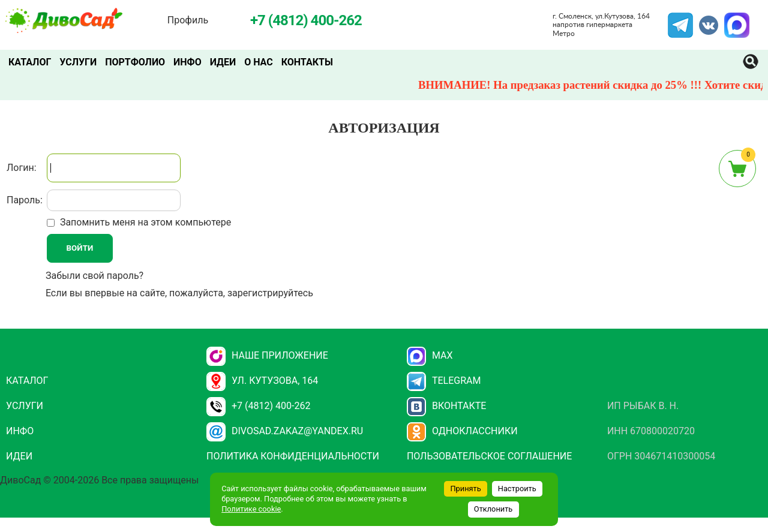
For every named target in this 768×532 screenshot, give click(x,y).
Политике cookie (251, 509)
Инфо (187, 62)
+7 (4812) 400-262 (258, 406)
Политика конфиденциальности (293, 456)
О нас (259, 62)
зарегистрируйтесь (270, 293)
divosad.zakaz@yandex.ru (285, 431)
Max (430, 355)
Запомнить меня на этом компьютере (144, 222)
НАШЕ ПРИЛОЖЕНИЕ (267, 355)
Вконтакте (447, 406)
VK (703, 20)
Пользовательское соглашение (489, 456)
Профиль (188, 20)
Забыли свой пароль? (94, 276)
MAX (735, 20)
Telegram (680, 20)
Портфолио (135, 62)
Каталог (30, 62)
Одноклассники (462, 431)
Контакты (307, 62)
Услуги (78, 62)
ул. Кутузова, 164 (262, 381)
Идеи (223, 62)
